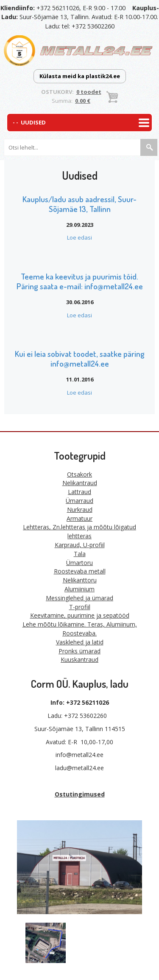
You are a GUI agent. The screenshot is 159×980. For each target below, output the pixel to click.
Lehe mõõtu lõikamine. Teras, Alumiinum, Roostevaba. (80, 629)
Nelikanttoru (80, 580)
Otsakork (79, 474)
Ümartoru (79, 563)
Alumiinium (79, 589)
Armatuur (79, 518)
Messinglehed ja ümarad (79, 598)
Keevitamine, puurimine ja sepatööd (80, 615)
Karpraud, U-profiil (80, 545)
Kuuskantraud (79, 659)
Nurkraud (80, 510)
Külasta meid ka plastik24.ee (80, 76)
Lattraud (79, 492)
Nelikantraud (80, 483)
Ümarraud (79, 501)
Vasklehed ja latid (80, 642)
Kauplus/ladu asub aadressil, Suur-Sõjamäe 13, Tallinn (79, 204)
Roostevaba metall (80, 571)
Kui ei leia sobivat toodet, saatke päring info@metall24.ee (80, 359)
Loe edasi (79, 237)
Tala (80, 554)
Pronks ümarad (79, 651)
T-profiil (80, 607)
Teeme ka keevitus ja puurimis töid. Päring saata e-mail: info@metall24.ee (80, 281)
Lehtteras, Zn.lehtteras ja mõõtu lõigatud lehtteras (79, 531)
